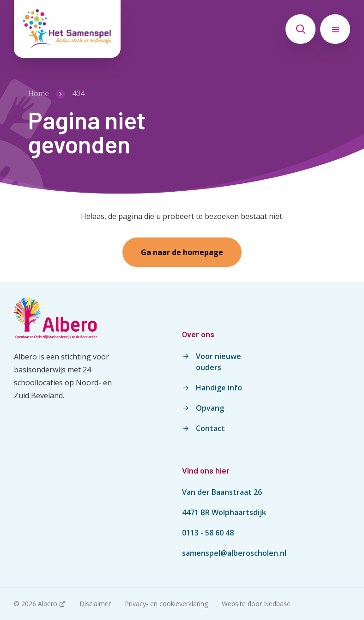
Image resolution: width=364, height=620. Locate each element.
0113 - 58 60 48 (208, 533)
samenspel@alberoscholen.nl (234, 553)
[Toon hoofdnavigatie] (335, 29)
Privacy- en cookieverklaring (166, 604)
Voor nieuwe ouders (218, 362)
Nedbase (277, 604)
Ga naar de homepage (182, 252)
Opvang (210, 408)
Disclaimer (95, 604)
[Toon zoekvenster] (300, 29)
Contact (210, 428)
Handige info (219, 388)
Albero (48, 604)
